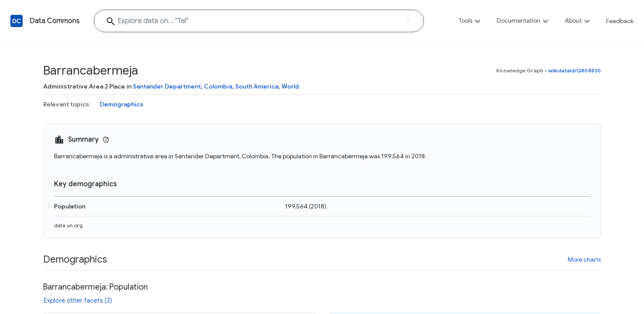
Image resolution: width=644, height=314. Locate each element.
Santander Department (167, 86)
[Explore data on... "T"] (259, 21)
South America (257, 86)
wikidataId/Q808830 (575, 70)
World (290, 86)
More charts (584, 259)
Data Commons (55, 21)
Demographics (122, 104)
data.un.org (68, 225)
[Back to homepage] (17, 21)
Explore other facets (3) (78, 300)
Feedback (620, 21)
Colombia (218, 86)
